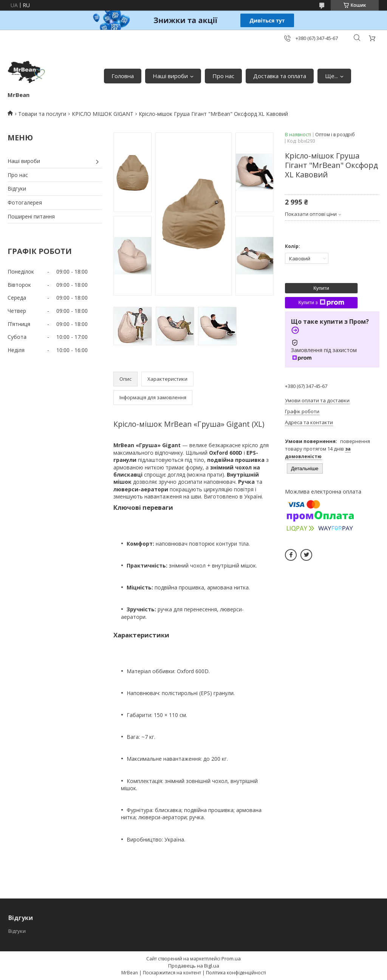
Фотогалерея (25, 202)
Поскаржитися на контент (172, 973)
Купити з (321, 303)
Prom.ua (231, 958)
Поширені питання (31, 216)
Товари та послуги (42, 114)
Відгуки (17, 188)
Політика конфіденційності (236, 973)
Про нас (223, 76)
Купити (321, 288)
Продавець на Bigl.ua (194, 966)
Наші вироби (170, 76)
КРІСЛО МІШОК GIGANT (103, 114)
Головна (123, 76)
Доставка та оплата (280, 76)
